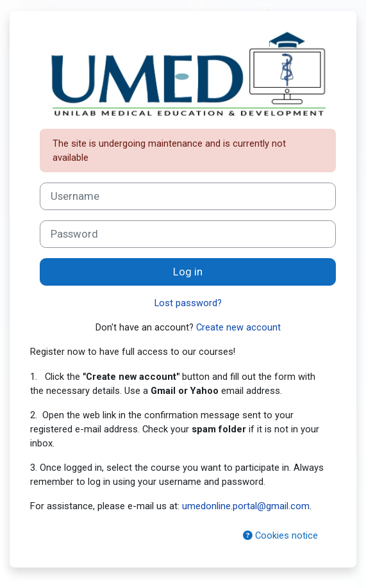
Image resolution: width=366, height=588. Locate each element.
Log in (188, 272)
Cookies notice (280, 535)
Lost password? (188, 303)
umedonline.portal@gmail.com (246, 506)
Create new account (238, 327)
